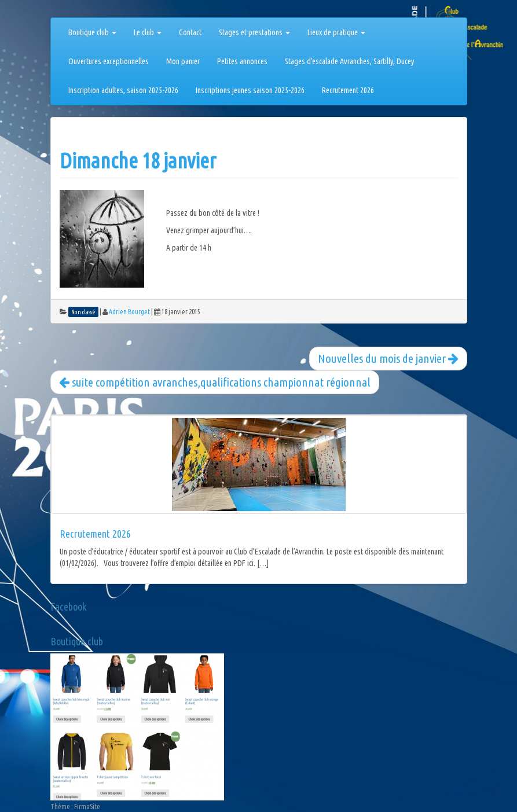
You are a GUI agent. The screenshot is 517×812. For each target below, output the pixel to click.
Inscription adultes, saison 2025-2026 (123, 90)
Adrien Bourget (129, 312)
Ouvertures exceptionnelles (109, 61)
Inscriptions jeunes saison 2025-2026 (250, 90)
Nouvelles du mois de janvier (388, 358)
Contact (190, 32)
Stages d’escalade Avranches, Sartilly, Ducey (350, 61)
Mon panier (183, 61)
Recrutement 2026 (348, 90)
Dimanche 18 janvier (138, 161)
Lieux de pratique (336, 32)
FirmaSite (87, 807)
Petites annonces (242, 61)
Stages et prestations (254, 32)
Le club (148, 32)
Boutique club (92, 32)
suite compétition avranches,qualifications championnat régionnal (215, 382)
